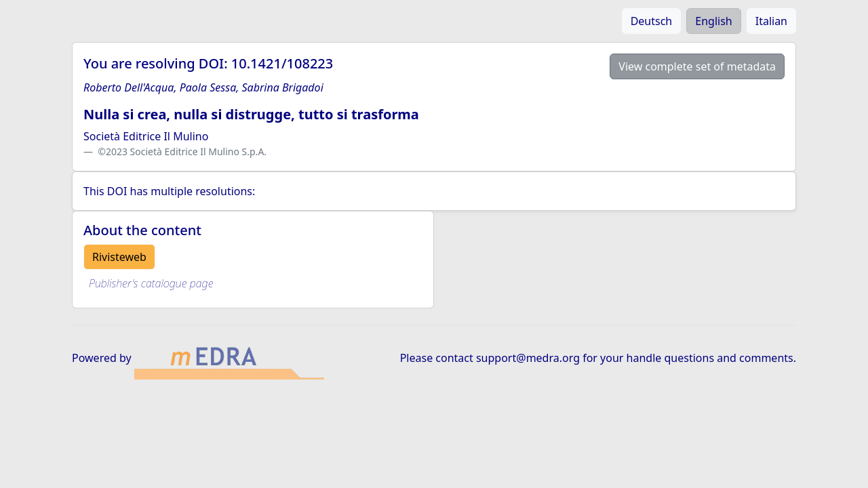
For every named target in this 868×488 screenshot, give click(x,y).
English (713, 21)
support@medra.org (528, 358)
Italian (771, 21)
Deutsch (652, 21)
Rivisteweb (119, 257)
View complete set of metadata (697, 66)
